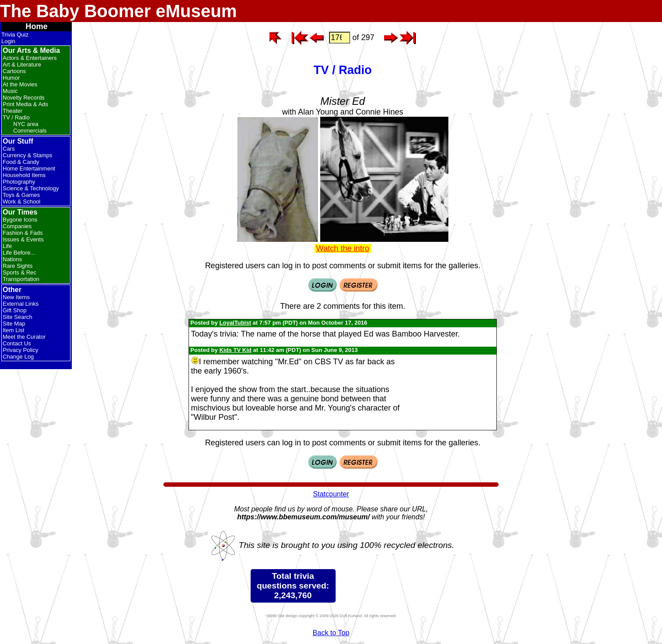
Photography (19, 182)
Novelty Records (24, 98)
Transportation (21, 279)
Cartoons (14, 71)
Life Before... (19, 253)
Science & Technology (31, 188)
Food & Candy (21, 162)
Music (10, 91)
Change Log (18, 357)
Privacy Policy (20, 350)
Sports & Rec (20, 272)
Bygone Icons (20, 220)
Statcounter (331, 494)
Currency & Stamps (28, 155)
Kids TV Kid (235, 350)
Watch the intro (343, 248)
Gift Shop (15, 310)
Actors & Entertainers (30, 58)
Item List (13, 330)
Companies (17, 226)
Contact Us (17, 343)
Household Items (24, 175)
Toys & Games (21, 195)
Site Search (17, 317)
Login (8, 41)
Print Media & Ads (25, 104)
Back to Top (331, 633)
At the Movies (20, 84)
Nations (12, 259)
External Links (21, 304)
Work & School (22, 202)
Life (7, 246)
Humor (11, 78)
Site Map (14, 324)
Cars (9, 149)
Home (37, 26)
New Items (16, 297)
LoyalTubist (235, 323)
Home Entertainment (29, 168)
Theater (13, 111)
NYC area (26, 124)
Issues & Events (23, 239)
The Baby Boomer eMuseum (118, 11)
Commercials (30, 131)
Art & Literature (22, 65)
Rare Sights (18, 266)
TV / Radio (16, 117)
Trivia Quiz (15, 35)
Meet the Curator (24, 337)
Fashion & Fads (23, 233)
